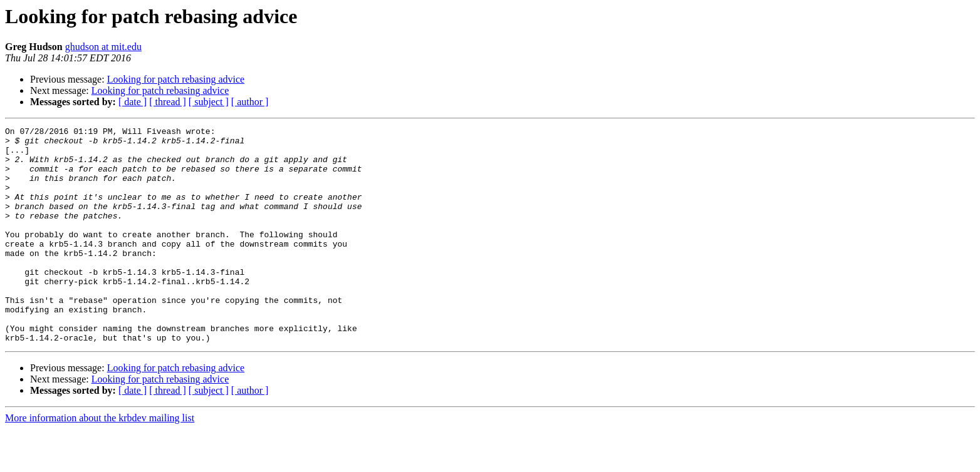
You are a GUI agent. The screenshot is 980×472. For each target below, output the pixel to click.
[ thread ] (168, 102)
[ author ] (250, 102)
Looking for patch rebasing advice (176, 79)
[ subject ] (209, 102)
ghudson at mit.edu (103, 47)
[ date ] (133, 102)
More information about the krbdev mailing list (100, 461)
